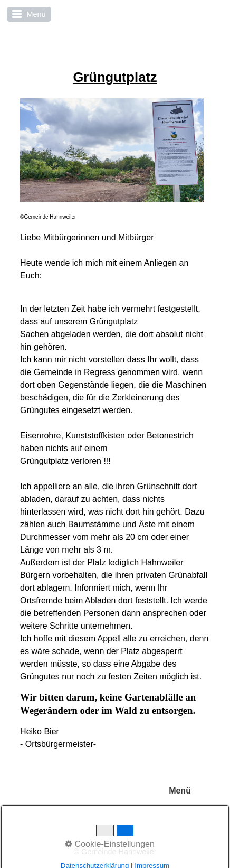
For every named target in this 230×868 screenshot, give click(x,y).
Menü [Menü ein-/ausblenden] (180, 791)
